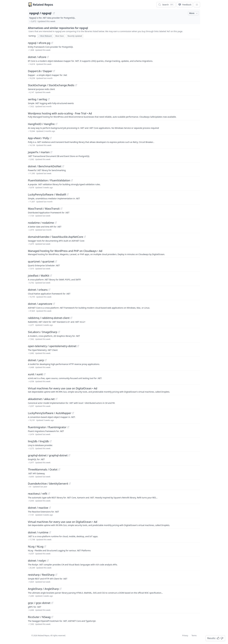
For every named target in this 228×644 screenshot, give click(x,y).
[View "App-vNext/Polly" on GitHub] (51, 138)
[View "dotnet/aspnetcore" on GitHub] (54, 304)
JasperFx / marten (39, 152)
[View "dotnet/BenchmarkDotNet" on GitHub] (63, 166)
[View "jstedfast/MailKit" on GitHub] (51, 276)
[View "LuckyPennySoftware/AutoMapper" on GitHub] (73, 413)
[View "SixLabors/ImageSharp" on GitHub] (59, 332)
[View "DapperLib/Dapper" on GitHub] (54, 71)
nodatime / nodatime (41, 223)
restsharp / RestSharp (41, 575)
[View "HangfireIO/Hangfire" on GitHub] (56, 124)
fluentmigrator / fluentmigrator (47, 427)
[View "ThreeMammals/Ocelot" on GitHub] (59, 469)
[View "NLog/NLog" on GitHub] (45, 546)
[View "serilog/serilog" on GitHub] (49, 99)
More (194, 13)
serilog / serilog (37, 99)
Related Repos (43, 5)
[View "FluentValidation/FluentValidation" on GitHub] (72, 180)
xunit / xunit (35, 374)
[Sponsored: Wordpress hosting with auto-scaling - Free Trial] (114, 115)
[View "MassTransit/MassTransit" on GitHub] (61, 209)
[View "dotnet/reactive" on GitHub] (50, 508)
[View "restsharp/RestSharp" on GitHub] (56, 575)
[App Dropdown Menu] (197, 5)
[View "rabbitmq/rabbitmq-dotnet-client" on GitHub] (71, 318)
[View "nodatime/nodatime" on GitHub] (56, 223)
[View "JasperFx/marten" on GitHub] (51, 152)
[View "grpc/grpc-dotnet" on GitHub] (52, 603)
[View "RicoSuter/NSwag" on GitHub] (52, 617)
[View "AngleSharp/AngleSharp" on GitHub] (60, 589)
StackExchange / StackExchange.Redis (51, 85)
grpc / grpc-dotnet (39, 603)
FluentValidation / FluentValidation (49, 180)
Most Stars (60, 36)
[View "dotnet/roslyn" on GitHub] (48, 561)
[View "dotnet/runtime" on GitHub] (50, 532)
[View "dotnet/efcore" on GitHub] (48, 57)
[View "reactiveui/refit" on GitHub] (49, 494)
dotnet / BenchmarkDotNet (45, 166)
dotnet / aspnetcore (40, 304)
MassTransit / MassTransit (44, 209)
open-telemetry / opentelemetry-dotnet (52, 346)
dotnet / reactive (38, 508)
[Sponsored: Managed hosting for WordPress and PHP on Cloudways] (114, 252)
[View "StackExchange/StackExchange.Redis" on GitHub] (76, 85)
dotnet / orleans (38, 290)
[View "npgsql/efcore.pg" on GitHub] (52, 43)
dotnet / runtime (38, 532)
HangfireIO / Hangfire (41, 124)
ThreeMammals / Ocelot (43, 469)
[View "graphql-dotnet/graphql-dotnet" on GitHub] (69, 455)
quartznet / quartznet (41, 261)
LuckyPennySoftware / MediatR (47, 194)
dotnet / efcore (37, 57)
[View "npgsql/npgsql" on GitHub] (54, 13)
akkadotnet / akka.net (41, 399)
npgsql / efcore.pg (39, 43)
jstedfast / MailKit (39, 276)
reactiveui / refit (38, 494)
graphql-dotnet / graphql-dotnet (48, 455)
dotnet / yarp (36, 360)
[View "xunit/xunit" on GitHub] (44, 374)
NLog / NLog (36, 546)
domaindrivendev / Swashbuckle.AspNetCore (55, 237)
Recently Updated (75, 36)
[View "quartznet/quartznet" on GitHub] (56, 261)
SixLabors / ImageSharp (43, 332)
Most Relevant (45, 36)
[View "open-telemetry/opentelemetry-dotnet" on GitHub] (78, 346)
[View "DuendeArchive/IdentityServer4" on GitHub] (70, 484)
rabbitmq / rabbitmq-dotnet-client (49, 318)
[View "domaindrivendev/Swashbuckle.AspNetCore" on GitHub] (85, 237)
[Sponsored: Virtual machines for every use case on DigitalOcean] (114, 390)
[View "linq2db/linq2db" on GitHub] (51, 441)
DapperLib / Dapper (40, 71)
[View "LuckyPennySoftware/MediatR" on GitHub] (68, 194)
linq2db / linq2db (38, 441)
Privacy (185, 635)
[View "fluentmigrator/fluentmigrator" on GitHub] (68, 427)
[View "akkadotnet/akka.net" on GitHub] (56, 399)
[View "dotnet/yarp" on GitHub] (46, 360)
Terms (194, 635)
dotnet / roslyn (37, 561)
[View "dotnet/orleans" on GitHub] (49, 290)
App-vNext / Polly (38, 138)
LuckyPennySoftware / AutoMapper (50, 413)
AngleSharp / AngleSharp (43, 589)
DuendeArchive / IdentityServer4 (48, 484)
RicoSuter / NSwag (39, 617)
